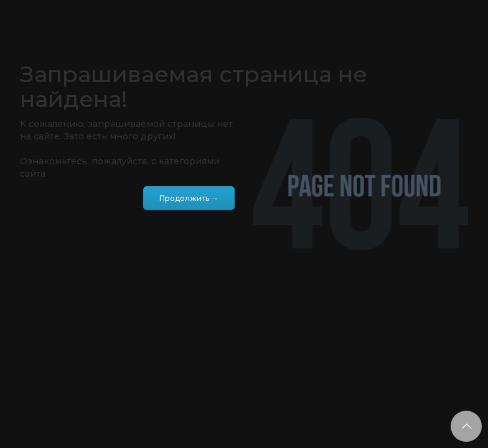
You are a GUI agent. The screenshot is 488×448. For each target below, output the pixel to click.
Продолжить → (189, 198)
